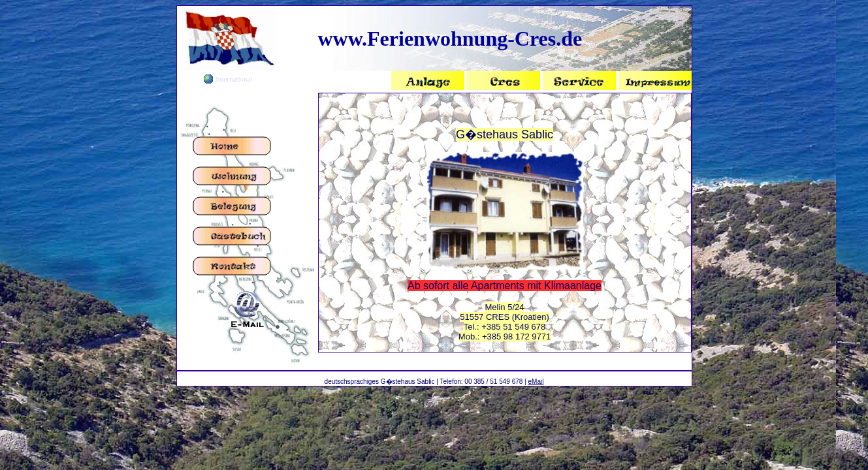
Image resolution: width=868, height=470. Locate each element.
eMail (536, 382)
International (234, 79)
